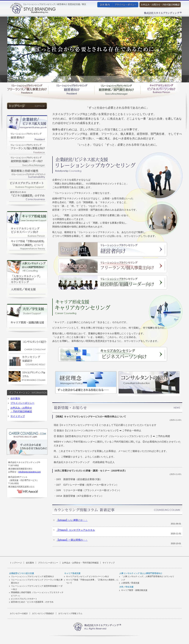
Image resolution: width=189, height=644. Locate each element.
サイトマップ (18, 416)
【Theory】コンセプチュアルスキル (76, 530)
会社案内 (15, 398)
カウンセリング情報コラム (70, 613)
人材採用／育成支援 (130, 583)
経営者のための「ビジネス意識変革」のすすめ (32, 602)
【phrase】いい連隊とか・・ (72, 520)
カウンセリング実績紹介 (43, 613)
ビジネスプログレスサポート (24, 599)
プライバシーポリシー (22, 403)
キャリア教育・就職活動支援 (134, 590)
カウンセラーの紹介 (19, 613)
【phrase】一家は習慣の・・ (72, 540)
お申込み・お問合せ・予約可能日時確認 (80, 563)
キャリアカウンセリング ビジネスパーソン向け (88, 576)
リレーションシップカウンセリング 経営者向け (32, 576)
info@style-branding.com (30, 472)
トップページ (16, 563)
